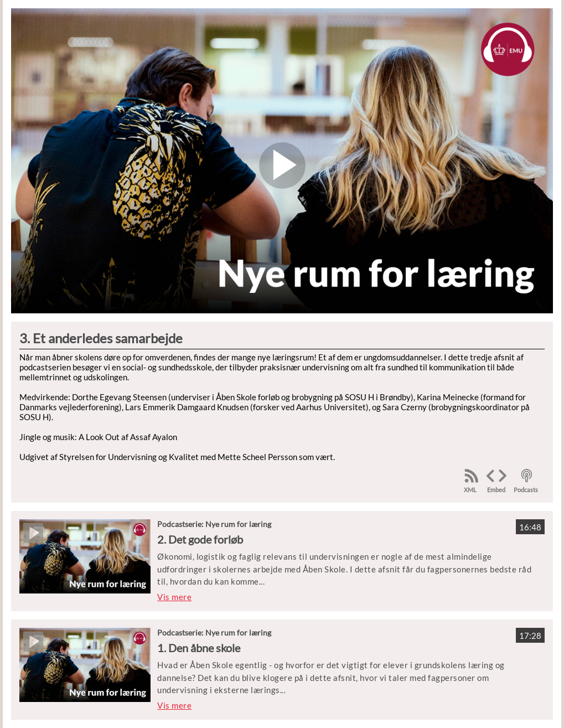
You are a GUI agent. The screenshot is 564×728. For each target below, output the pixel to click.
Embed (496, 490)
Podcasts (526, 490)
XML (470, 490)
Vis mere (174, 597)
